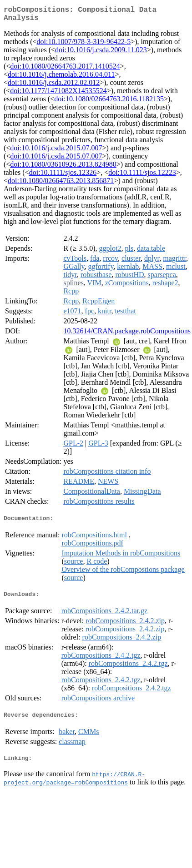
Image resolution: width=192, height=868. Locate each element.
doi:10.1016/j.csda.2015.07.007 (56, 151)
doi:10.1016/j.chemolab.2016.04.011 (61, 78)
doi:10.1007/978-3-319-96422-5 (84, 45)
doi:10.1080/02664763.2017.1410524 (65, 70)
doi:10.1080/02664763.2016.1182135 (109, 102)
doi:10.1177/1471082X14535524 (58, 94)
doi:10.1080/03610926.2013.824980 (63, 168)
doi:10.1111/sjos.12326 (63, 176)
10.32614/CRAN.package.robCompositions (127, 335)
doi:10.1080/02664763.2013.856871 (61, 184)
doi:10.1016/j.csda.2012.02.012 (54, 86)
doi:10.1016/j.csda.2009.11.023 (101, 53)
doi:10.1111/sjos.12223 (142, 176)
